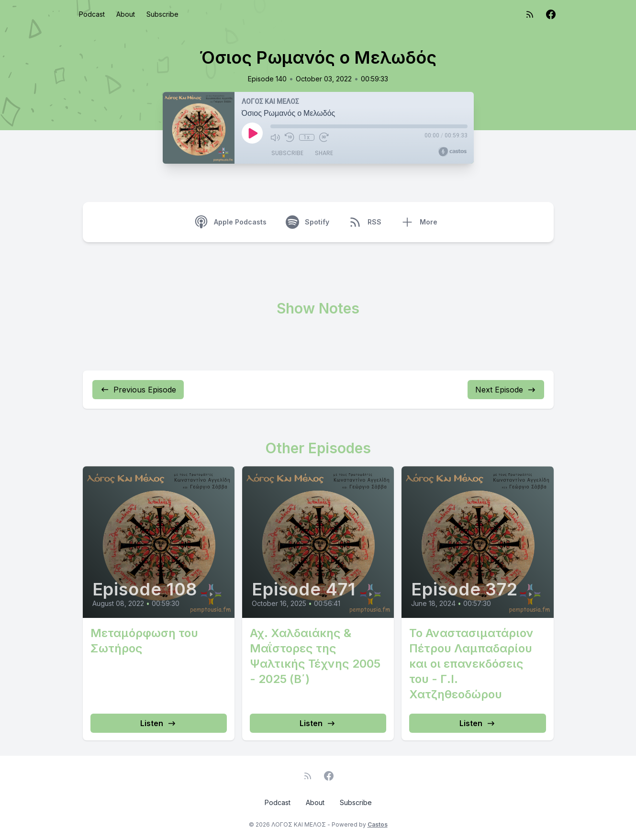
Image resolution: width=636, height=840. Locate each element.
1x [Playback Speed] (307, 137)
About (126, 14)
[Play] (252, 133)
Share (324, 153)
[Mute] (275, 137)
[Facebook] (551, 14)
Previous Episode (138, 390)
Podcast (92, 14)
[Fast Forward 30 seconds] (324, 137)
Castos (378, 824)
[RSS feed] (530, 14)
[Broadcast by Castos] (452, 152)
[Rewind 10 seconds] (290, 137)
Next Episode (506, 390)
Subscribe (162, 14)
